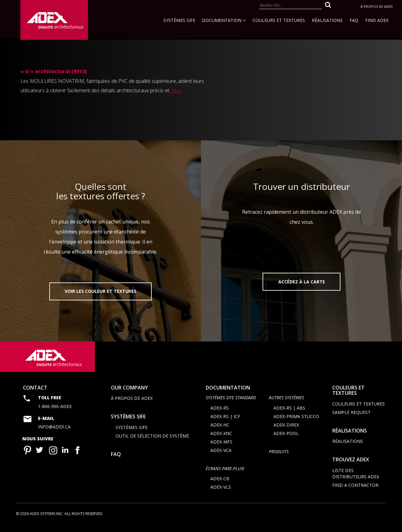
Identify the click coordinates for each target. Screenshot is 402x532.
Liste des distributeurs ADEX (356, 480)
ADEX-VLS (221, 493)
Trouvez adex (351, 466)
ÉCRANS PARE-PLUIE (225, 475)
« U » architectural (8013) (54, 71)
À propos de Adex (377, 6)
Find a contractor (355, 491)
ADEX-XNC (221, 440)
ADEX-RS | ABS (289, 414)
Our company (129, 394)
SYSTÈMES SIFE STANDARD (231, 404)
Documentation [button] (224, 20)
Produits (279, 458)
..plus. (176, 90)
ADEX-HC (220, 431)
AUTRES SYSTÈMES (286, 404)
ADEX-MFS (221, 448)
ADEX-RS (220, 414)
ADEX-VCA (221, 457)
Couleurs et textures (279, 20)
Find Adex (377, 20)
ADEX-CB (220, 485)
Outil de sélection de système (152, 442)
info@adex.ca (54, 433)
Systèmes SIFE (179, 20)
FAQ (354, 20)
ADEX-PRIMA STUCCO (296, 423)
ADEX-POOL (286, 440)
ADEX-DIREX (286, 431)
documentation (228, 394)
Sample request (351, 419)
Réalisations (327, 20)
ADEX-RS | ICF (225, 423)
